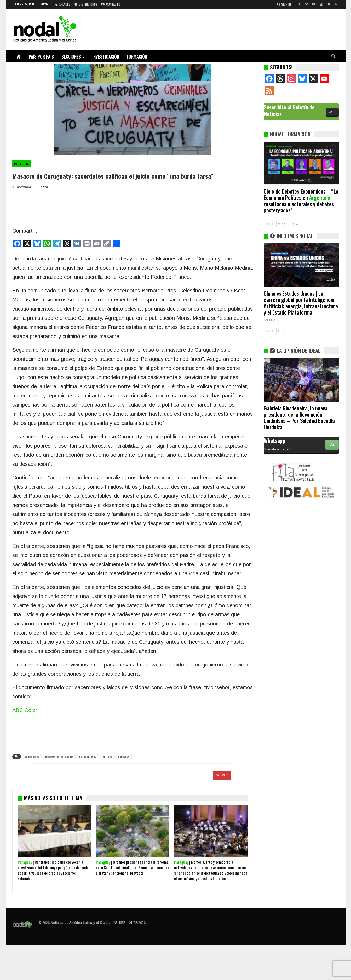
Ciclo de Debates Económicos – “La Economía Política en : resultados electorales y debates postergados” (301, 201)
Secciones (71, 57)
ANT (269, 224)
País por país (41, 57)
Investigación (106, 57)
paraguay (124, 756)
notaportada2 (88, 756)
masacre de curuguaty (59, 756)
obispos (107, 756)
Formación (137, 57)
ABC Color (25, 710)
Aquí (332, 112)
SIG (282, 224)
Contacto (111, 4)
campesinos (32, 756)
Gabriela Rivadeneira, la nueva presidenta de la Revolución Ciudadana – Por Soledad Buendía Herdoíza (299, 417)
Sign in (284, 4)
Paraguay (21, 164)
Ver (332, 445)
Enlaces (62, 4)
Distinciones (86, 4)
